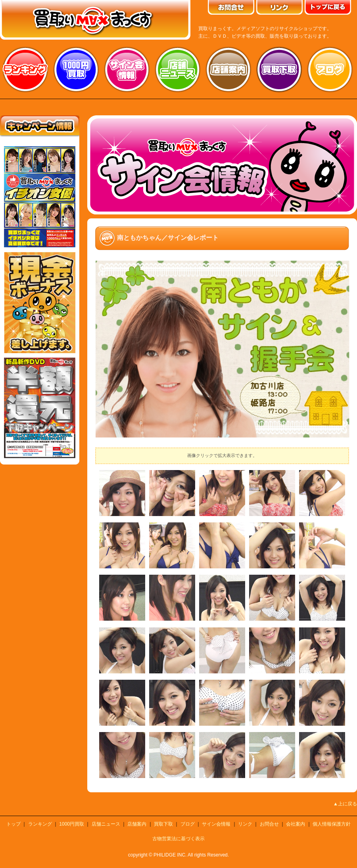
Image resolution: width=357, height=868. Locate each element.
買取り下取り (279, 69)
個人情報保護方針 (332, 824)
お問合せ (269, 824)
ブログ (330, 69)
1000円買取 (72, 824)
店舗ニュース (178, 69)
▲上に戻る (345, 804)
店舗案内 (228, 69)
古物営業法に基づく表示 (178, 839)
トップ (13, 824)
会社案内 (296, 824)
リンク (245, 824)
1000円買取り (76, 69)
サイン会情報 (127, 69)
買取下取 (163, 824)
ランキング (25, 69)
